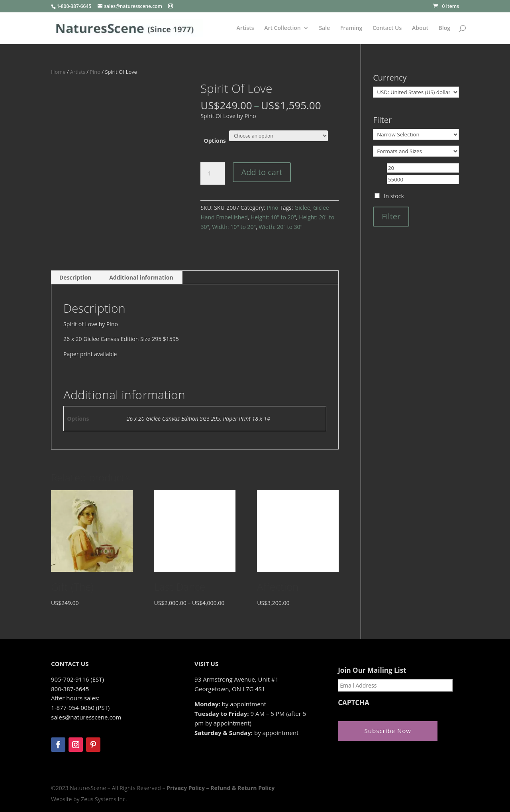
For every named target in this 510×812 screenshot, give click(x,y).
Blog (444, 28)
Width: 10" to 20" (234, 227)
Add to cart (262, 172)
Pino (95, 72)
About (420, 28)
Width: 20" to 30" (280, 227)
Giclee (302, 208)
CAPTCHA (354, 703)
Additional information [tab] (141, 277)
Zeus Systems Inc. (104, 799)
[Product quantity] (212, 173)
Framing (351, 28)
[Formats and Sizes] (416, 151)
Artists (245, 28)
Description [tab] (76, 277)
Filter (391, 216)
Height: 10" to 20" (273, 217)
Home (58, 72)
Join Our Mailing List (372, 670)
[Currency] (416, 92)
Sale (324, 28)
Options (215, 141)
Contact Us (387, 28)
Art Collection (282, 28)
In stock (394, 196)
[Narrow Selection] (416, 134)
